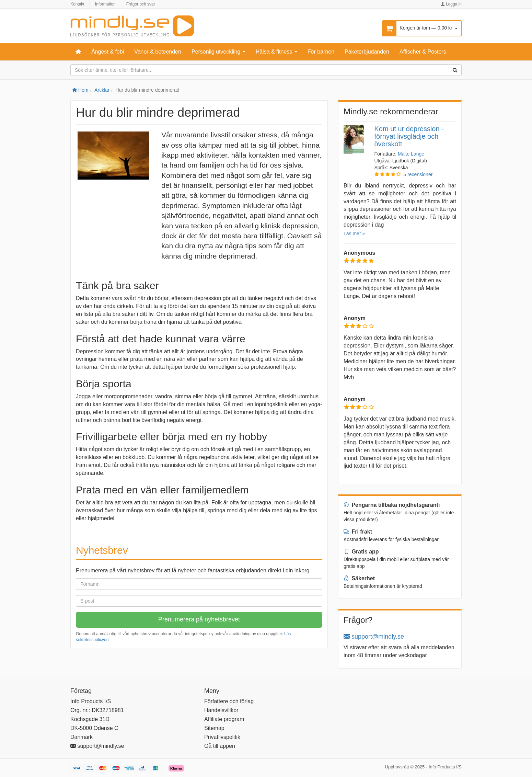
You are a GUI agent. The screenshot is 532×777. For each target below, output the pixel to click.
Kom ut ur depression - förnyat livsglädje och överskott (409, 136)
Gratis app (361, 552)
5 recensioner (418, 174)
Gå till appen (220, 746)
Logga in (451, 4)
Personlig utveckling (218, 52)
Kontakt (77, 4)
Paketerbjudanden (367, 52)
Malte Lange (411, 154)
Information (105, 4)
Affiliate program (224, 719)
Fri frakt (358, 532)
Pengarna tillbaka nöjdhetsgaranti (392, 505)
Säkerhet (359, 578)
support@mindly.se (374, 637)
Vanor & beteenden (158, 52)
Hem (80, 90)
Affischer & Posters (423, 52)
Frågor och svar (141, 4)
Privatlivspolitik (222, 737)
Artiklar (102, 90)
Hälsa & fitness (276, 52)
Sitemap (214, 728)
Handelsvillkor (221, 710)
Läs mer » (354, 233)
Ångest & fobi (108, 52)
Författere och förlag (229, 701)
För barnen (321, 52)
